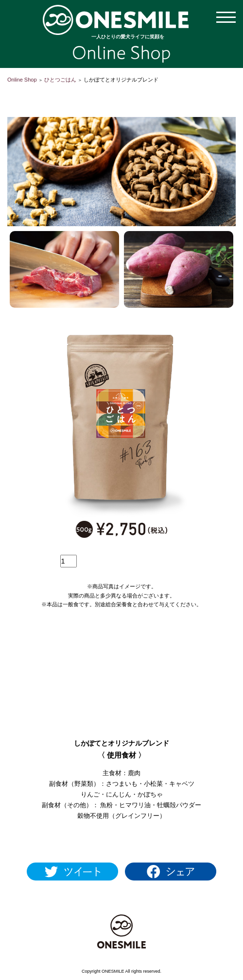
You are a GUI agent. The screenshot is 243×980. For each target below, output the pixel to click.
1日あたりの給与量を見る (121, 839)
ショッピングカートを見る (78, 92)
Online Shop (22, 80)
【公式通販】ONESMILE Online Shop (116, 20)
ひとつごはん (60, 80)
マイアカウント (121, 92)
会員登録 (165, 92)
